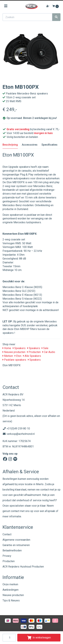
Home (7, 348)
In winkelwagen (39, 638)
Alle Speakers (32, 356)
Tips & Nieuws (11, 600)
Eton (18, 356)
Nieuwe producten (14, 352)
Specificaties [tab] (49, 145)
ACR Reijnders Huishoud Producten (23, 567)
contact (15, 511)
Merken (8, 356)
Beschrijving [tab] (10, 145)
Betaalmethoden (12, 550)
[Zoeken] (56, 17)
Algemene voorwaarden (16, 540)
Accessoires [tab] (30, 145)
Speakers (19, 348)
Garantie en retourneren (16, 545)
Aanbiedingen (10, 590)
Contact (7, 534)
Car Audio (49, 352)
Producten (34, 352)
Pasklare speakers (14, 360)
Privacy (7, 556)
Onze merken (10, 584)
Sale (45, 348)
